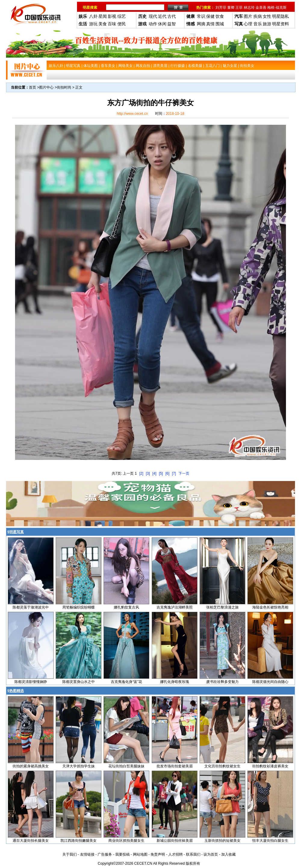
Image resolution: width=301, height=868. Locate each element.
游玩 (93, 24)
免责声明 (158, 854)
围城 (220, 24)
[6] (168, 473)
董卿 (231, 8)
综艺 (122, 16)
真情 (210, 24)
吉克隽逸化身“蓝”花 (126, 682)
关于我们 (70, 854)
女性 (267, 16)
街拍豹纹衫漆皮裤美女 (270, 766)
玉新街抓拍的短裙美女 (222, 841)
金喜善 (261, 8)
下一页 (184, 473)
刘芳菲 (221, 8)
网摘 (201, 24)
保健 (210, 16)
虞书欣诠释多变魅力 (222, 682)
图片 (248, 16)
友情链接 (87, 854)
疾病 (258, 16)
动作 (153, 24)
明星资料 (281, 24)
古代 (172, 16)
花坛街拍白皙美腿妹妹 (126, 766)
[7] (174, 473)
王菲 (239, 8)
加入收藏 (228, 854)
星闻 (103, 16)
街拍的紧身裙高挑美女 (31, 766)
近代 (162, 16)
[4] (154, 473)
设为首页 (211, 854)
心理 (248, 24)
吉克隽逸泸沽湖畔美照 (175, 607)
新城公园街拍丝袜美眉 (175, 841)
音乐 (258, 24)
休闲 (162, 24)
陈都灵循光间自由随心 (270, 682)
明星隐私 (281, 16)
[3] (148, 473)
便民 (122, 24)
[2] (141, 473)
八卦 (93, 16)
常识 (201, 16)
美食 (103, 24)
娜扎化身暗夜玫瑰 (175, 682)
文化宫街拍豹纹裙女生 (222, 766)
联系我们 (193, 854)
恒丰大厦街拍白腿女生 (270, 841)
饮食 (220, 16)
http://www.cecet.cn (132, 114)
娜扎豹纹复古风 (126, 607)
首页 (33, 87)
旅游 (267, 24)
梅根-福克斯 (277, 8)
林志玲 (249, 8)
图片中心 (46, 87)
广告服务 (105, 854)
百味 (112, 24)
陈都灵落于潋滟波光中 (31, 607)
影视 (112, 16)
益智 (172, 24)
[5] (161, 473)
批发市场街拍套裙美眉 (175, 766)
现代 (153, 16)
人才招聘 (175, 854)
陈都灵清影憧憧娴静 (31, 682)
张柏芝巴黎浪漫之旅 (222, 607)
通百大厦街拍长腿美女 (31, 841)
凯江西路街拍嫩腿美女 (79, 841)
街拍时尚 (64, 87)
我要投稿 (123, 854)
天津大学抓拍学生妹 (79, 766)
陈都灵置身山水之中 (79, 682)
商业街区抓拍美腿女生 (126, 841)
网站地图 (140, 854)
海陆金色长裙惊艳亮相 (270, 607)
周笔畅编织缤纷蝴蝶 (79, 607)
